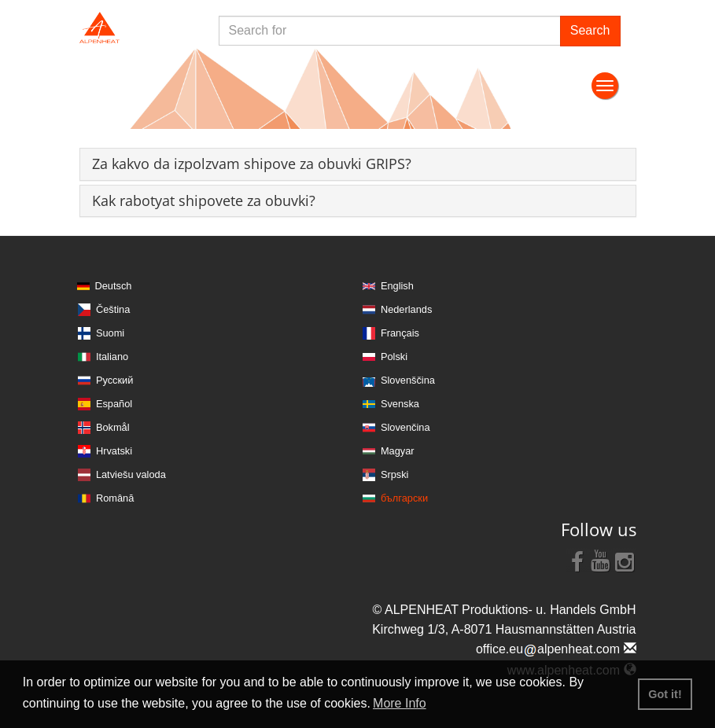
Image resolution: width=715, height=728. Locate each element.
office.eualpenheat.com (556, 649)
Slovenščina (408, 380)
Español (114, 404)
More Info (400, 703)
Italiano (112, 357)
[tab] (358, 164)
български (404, 498)
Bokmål (113, 427)
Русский (114, 380)
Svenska (400, 404)
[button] (252, 164)
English (397, 286)
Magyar (398, 451)
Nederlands (406, 309)
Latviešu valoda (131, 474)
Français (400, 333)
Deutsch (114, 286)
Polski (394, 357)
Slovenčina (405, 427)
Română (115, 498)
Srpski (395, 474)
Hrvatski (114, 451)
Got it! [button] (665, 694)
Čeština (113, 309)
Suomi (110, 333)
